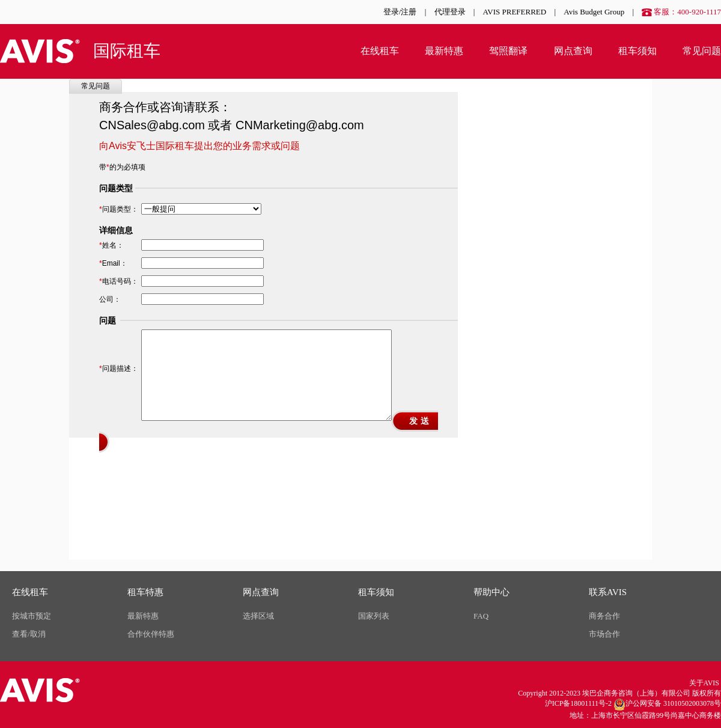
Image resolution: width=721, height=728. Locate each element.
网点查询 (573, 51)
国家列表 (374, 616)
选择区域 (258, 616)
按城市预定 (32, 616)
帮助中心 (491, 592)
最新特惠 (444, 51)
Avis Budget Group (594, 12)
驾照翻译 (508, 51)
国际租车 (127, 51)
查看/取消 (29, 634)
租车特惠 (145, 592)
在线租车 (380, 51)
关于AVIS (704, 683)
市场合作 (604, 634)
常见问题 (702, 51)
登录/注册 (400, 12)
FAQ (481, 616)
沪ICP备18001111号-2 (578, 703)
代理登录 (450, 12)
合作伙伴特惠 (151, 634)
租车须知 (637, 51)
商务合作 (604, 616)
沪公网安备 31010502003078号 (667, 705)
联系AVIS (608, 592)
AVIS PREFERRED (515, 12)
